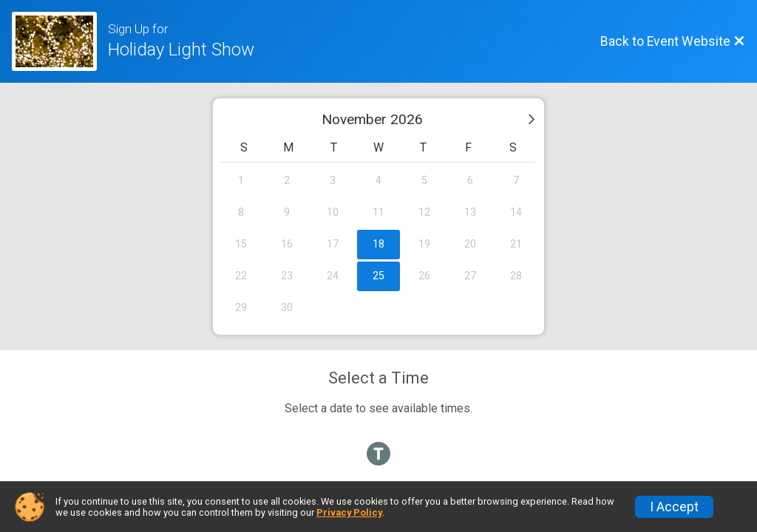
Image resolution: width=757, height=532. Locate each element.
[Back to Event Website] (673, 41)
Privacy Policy (349, 512)
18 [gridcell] (378, 244)
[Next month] (532, 119)
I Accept (674, 507)
